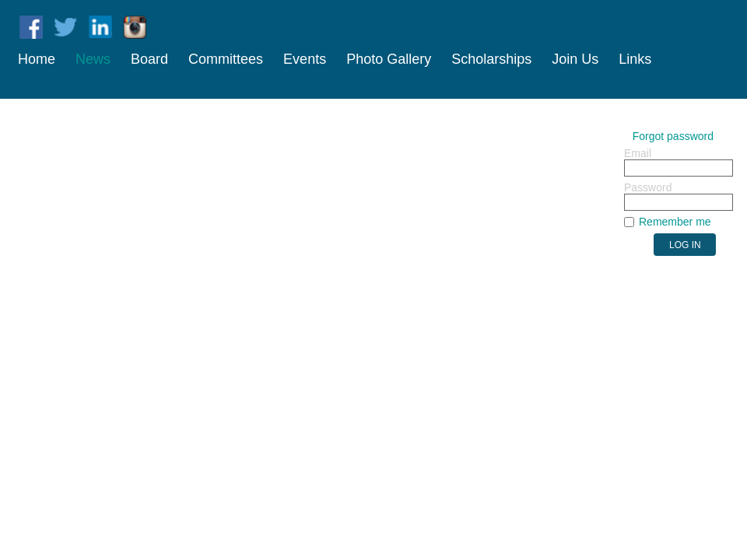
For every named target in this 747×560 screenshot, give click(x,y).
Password (648, 187)
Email (638, 153)
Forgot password (673, 136)
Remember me (675, 222)
